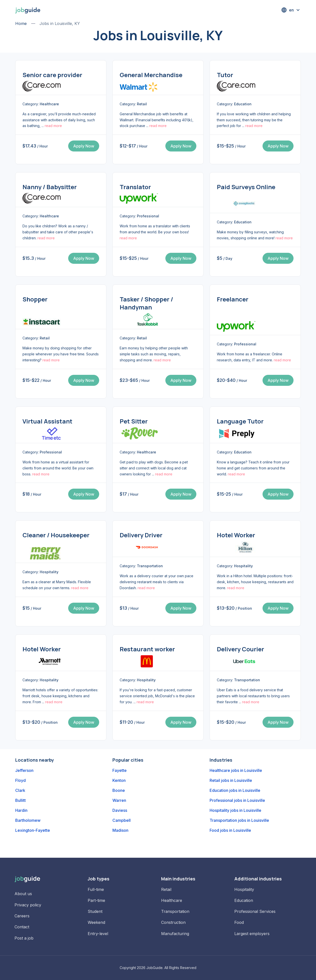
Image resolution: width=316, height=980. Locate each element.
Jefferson (24, 770)
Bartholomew (28, 820)
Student (95, 911)
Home (21, 23)
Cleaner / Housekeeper (56, 535)
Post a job (24, 938)
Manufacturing (175, 934)
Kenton (119, 780)
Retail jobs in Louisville (231, 780)
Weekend (96, 922)
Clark (20, 790)
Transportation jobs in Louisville (239, 820)
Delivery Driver (141, 535)
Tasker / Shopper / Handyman (146, 303)
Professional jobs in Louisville (237, 800)
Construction (173, 922)
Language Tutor (240, 421)
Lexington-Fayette (33, 830)
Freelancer (233, 299)
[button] (291, 10)
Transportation (175, 911)
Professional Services (255, 911)
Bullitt (20, 800)
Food (239, 922)
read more (53, 126)
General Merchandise (151, 75)
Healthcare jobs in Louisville (236, 770)
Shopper (35, 299)
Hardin (21, 810)
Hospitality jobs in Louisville (235, 810)
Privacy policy (28, 905)
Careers (22, 916)
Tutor (225, 75)
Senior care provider (52, 75)
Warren (119, 800)
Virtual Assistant (47, 421)
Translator (135, 187)
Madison (120, 830)
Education (244, 900)
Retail (166, 889)
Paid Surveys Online (246, 187)
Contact (22, 927)
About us (23, 894)
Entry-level (98, 934)
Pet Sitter (134, 421)
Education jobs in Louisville (235, 790)
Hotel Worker (236, 535)
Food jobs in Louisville (230, 830)
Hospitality (244, 889)
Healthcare (172, 900)
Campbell (122, 820)
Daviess (120, 810)
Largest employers (252, 934)
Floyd (20, 780)
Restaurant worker (147, 649)
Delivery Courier (240, 649)
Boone (119, 790)
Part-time (96, 900)
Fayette (120, 770)
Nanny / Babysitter (50, 187)
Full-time (96, 889)
